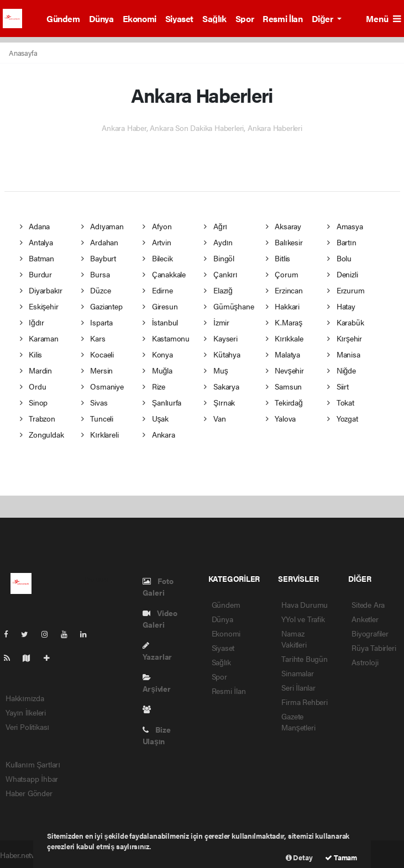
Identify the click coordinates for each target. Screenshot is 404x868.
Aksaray (284, 226)
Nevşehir (285, 370)
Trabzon (38, 418)
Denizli (342, 274)
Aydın (218, 242)
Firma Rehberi (305, 702)
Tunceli (97, 418)
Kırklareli (100, 434)
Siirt (338, 386)
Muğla (157, 370)
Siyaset (179, 19)
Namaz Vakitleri (294, 639)
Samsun (284, 386)
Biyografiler (370, 633)
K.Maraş (284, 322)
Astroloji (365, 662)
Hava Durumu (305, 604)
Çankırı (221, 274)
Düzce (96, 290)
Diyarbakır (41, 290)
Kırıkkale (285, 338)
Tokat (341, 402)
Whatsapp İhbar (32, 778)
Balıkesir (284, 242)
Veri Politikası (27, 727)
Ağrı (216, 226)
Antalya (36, 242)
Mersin (97, 370)
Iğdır (32, 322)
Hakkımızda (25, 698)
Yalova (281, 418)
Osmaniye (103, 386)
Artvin (157, 242)
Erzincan (284, 290)
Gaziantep (102, 306)
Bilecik (158, 258)
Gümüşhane (229, 306)
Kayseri (221, 338)
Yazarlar (157, 652)
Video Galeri (160, 619)
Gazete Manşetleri (298, 722)
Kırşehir (345, 338)
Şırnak (219, 402)
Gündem (63, 19)
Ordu (33, 386)
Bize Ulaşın (157, 735)
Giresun (160, 306)
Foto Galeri (158, 586)
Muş (216, 370)
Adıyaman (103, 226)
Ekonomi (140, 19)
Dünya (101, 19)
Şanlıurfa (162, 402)
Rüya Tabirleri (374, 648)
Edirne (158, 290)
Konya (158, 354)
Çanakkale (164, 274)
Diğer (323, 19)
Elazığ (218, 290)
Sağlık (214, 19)
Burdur (36, 274)
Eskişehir (39, 306)
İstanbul (160, 322)
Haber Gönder (29, 793)
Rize (154, 386)
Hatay (341, 306)
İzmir (217, 322)
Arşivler (157, 684)
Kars (93, 338)
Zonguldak (42, 434)
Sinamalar (297, 673)
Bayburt (99, 258)
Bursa (96, 274)
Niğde (341, 370)
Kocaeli (98, 354)
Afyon (157, 226)
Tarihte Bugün (305, 659)
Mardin (36, 370)
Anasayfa (23, 53)
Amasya (345, 226)
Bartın (342, 242)
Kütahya (222, 354)
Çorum (282, 274)
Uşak (156, 418)
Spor (245, 19)
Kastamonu (166, 338)
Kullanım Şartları (33, 764)
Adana (35, 226)
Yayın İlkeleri (26, 712)
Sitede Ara (368, 604)
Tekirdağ (284, 402)
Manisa (343, 354)
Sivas (95, 402)
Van (215, 418)
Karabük (345, 322)
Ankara (159, 434)
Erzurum (346, 290)
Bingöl (219, 258)
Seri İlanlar (298, 687)
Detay (299, 857)
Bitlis (278, 258)
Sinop (34, 402)
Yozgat (342, 418)
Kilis (31, 354)
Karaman (39, 338)
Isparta (97, 322)
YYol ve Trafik (303, 619)
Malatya (283, 354)
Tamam (341, 857)
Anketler (365, 619)
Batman (37, 258)
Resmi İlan (282, 19)
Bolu (339, 258)
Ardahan (100, 242)
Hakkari (283, 306)
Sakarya (221, 386)
